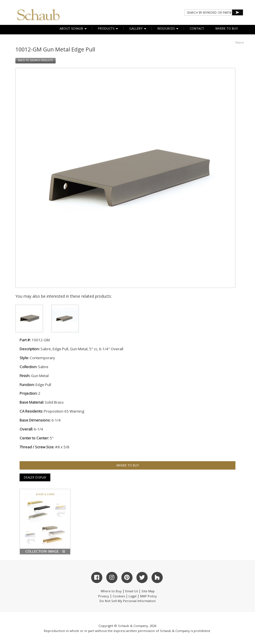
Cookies (119, 596)
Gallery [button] (138, 28)
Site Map (148, 591)
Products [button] (108, 28)
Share (239, 42)
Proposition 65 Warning (64, 411)
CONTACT (197, 28)
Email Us (132, 591)
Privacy (104, 596)
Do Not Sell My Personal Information (128, 601)
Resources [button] (168, 28)
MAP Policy (148, 596)
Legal (133, 596)
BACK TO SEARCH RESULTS (36, 60)
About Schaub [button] (73, 28)
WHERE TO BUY (227, 28)
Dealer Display (35, 477)
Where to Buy (111, 591)
